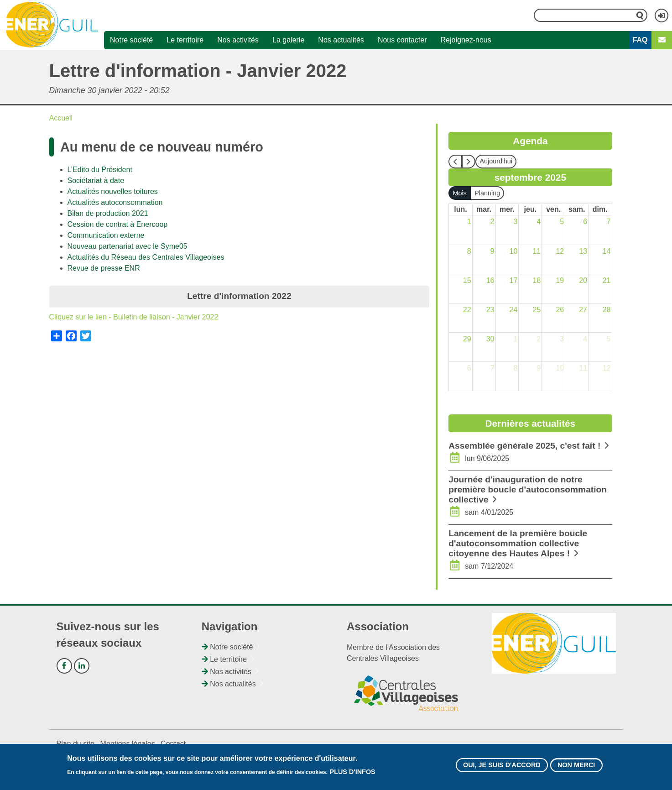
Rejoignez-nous (466, 40)
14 (607, 251)
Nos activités (238, 40)
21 (607, 280)
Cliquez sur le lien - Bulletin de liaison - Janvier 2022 (134, 317)
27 (583, 310)
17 (514, 280)
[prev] (455, 162)
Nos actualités (341, 40)
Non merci (576, 768)
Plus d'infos (353, 774)
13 (583, 251)
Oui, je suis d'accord (502, 768)
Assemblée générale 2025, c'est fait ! (524, 446)
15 (467, 280)
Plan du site (76, 744)
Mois (459, 193)
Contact (173, 744)
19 (560, 280)
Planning (487, 193)
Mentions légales (128, 744)
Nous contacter (402, 40)
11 (537, 251)
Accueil (61, 118)
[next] (469, 162)
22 (467, 310)
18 (537, 280)
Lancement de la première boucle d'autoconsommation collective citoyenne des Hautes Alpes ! (518, 543)
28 (607, 310)
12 (560, 251)
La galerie (288, 40)
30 (490, 339)
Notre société (131, 40)
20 (583, 280)
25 (537, 310)
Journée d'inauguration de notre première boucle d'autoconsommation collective (528, 489)
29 (467, 339)
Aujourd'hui (496, 161)
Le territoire (185, 40)
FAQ (640, 40)
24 (514, 310)
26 (560, 310)
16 (490, 280)
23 (490, 310)
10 (514, 251)
